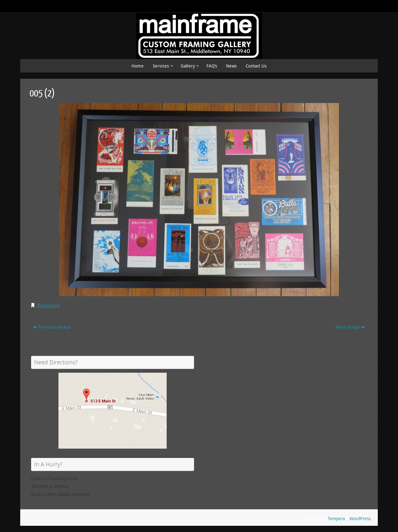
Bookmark (48, 306)
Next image (350, 327)
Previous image (52, 327)
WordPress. (361, 519)
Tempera (336, 519)
